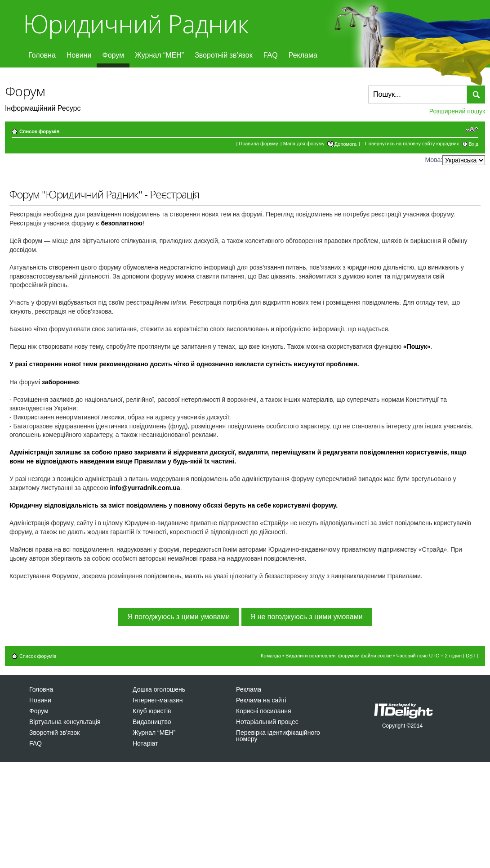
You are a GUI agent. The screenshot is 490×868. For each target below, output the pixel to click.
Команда (271, 656)
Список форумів (39, 131)
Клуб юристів (152, 711)
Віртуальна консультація (65, 722)
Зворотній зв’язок (224, 55)
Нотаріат (145, 743)
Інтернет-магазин (158, 700)
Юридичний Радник (136, 24)
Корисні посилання (263, 711)
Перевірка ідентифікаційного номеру (278, 736)
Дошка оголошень (159, 689)
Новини (79, 55)
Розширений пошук (457, 111)
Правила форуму (258, 144)
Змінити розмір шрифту (472, 130)
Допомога (345, 144)
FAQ (271, 55)
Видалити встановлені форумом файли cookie (339, 656)
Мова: (434, 160)
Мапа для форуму (304, 144)
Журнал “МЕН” (159, 55)
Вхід (474, 144)
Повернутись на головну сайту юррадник (412, 144)
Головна (42, 55)
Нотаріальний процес (267, 722)
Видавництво (152, 722)
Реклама (303, 55)
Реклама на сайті (261, 700)
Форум (113, 55)
